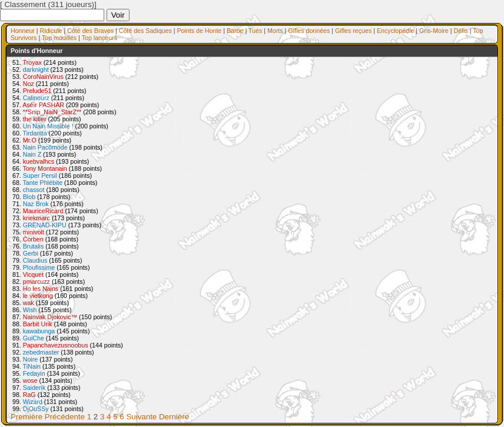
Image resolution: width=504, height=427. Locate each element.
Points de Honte (199, 31)
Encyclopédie (395, 31)
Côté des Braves (90, 31)
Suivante (141, 417)
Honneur (23, 31)
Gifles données (309, 31)
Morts (275, 31)
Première (26, 417)
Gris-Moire (434, 31)
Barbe (235, 31)
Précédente (65, 417)
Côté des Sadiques (145, 31)
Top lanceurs (100, 38)
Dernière (174, 417)
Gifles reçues (353, 31)
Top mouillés (59, 38)
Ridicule (51, 31)
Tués (255, 31)
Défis (460, 31)
